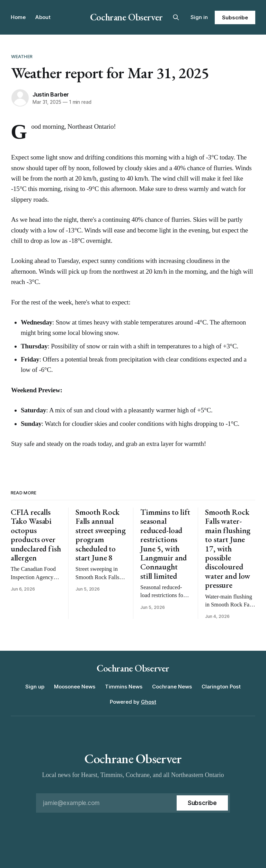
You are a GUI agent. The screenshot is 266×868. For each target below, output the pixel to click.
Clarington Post (221, 687)
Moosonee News (75, 687)
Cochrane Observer (126, 17)
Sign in (199, 17)
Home (18, 17)
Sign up (35, 687)
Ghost (149, 702)
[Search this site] (176, 17)
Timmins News (124, 687)
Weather (22, 56)
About (43, 17)
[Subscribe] (202, 803)
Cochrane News (172, 687)
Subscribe (235, 17)
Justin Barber (51, 94)
